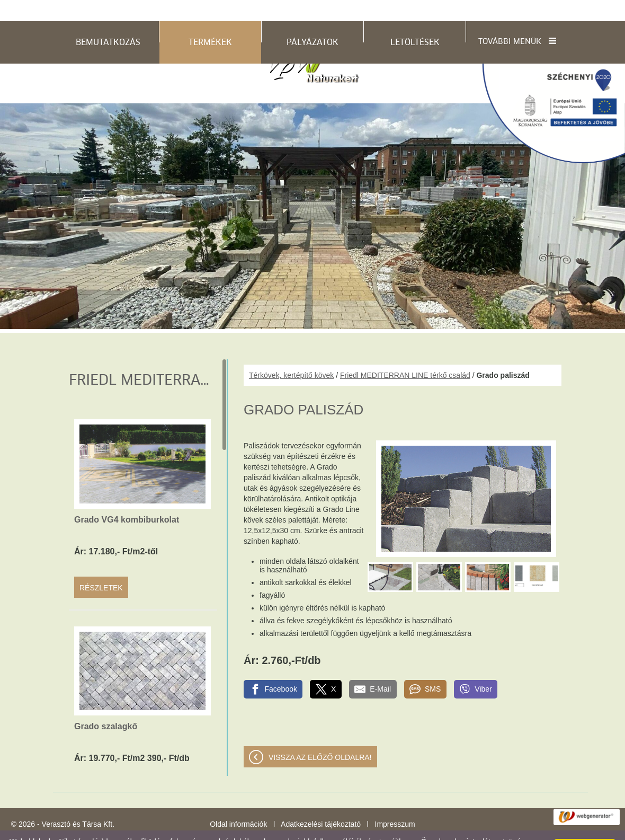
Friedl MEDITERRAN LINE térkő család (405, 354)
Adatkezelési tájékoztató (321, 803)
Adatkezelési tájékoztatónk (367, 829)
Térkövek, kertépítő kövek (291, 354)
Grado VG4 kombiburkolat (127, 498)
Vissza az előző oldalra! (320, 736)
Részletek (101, 567)
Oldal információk (238, 803)
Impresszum (395, 803)
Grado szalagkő (106, 705)
